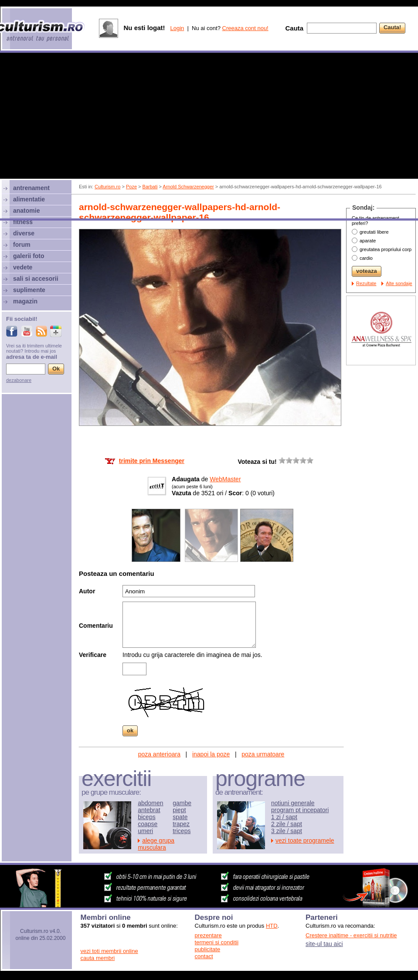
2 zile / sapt (287, 824)
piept (179, 810)
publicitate (208, 949)
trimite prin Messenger (152, 461)
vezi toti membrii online (109, 951)
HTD (272, 926)
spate (180, 817)
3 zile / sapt (287, 831)
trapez (181, 824)
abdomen (150, 803)
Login (177, 28)
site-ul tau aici (324, 944)
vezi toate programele (305, 840)
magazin (25, 301)
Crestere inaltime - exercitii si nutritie (351, 935)
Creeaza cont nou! (245, 28)
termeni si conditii (217, 942)
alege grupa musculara (156, 844)
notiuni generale (293, 803)
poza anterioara (159, 754)
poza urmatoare (263, 754)
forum (22, 245)
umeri (145, 831)
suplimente (29, 290)
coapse (148, 824)
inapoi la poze (211, 754)
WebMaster (225, 479)
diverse (24, 233)
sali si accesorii (36, 279)
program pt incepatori (300, 810)
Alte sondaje (399, 283)
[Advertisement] (209, 137)
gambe (182, 803)
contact (204, 956)
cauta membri (98, 958)
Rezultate (366, 283)
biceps (146, 817)
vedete (23, 267)
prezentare (208, 935)
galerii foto (29, 256)
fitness (23, 222)
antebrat (149, 810)
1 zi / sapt (284, 817)
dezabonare (19, 380)
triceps (182, 831)
